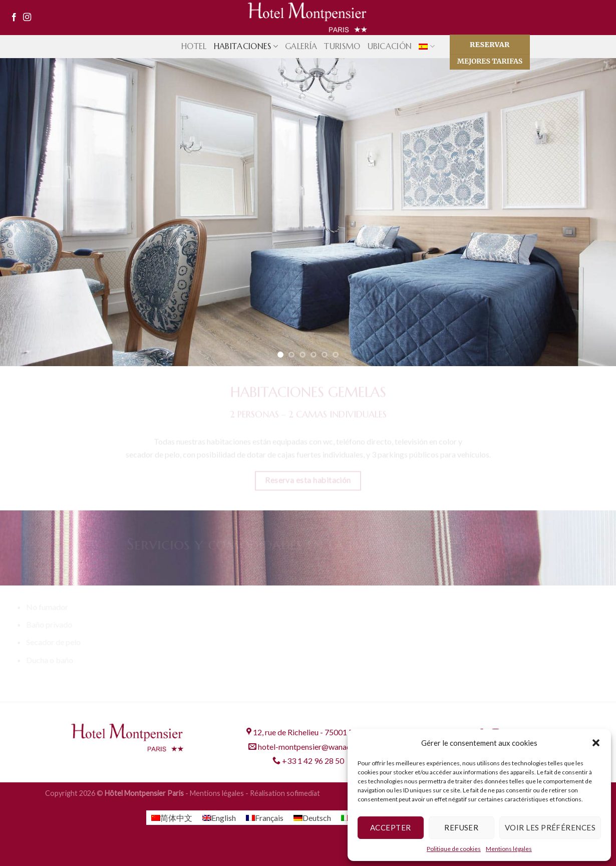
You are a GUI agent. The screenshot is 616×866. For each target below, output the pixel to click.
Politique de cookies (454, 849)
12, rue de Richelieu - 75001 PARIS (308, 732)
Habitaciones (246, 46)
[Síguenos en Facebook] (14, 18)
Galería (301, 46)
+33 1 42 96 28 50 (308, 761)
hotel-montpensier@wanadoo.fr (308, 747)
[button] (596, 743)
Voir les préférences (550, 827)
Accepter (391, 827)
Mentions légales (509, 849)
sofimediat (303, 793)
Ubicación (390, 46)
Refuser (461, 827)
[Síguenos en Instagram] (27, 18)
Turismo (342, 46)
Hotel (194, 46)
